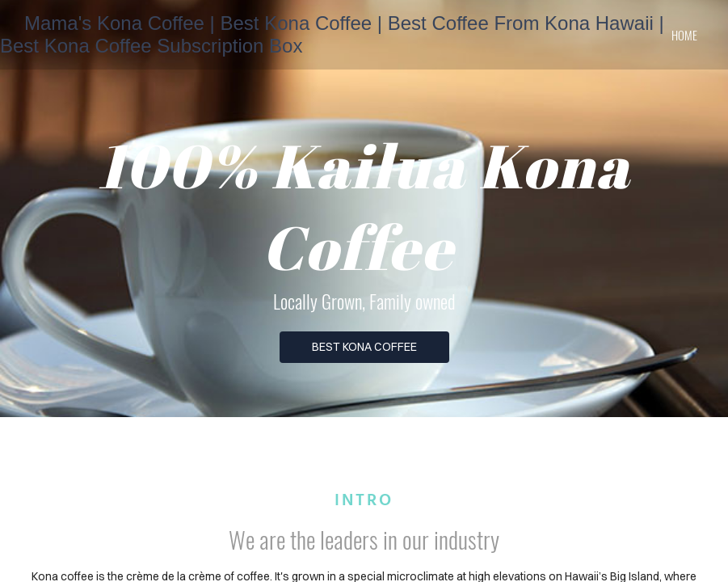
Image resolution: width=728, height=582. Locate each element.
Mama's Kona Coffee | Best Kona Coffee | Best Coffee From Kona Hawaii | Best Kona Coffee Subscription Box (332, 34)
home (684, 35)
